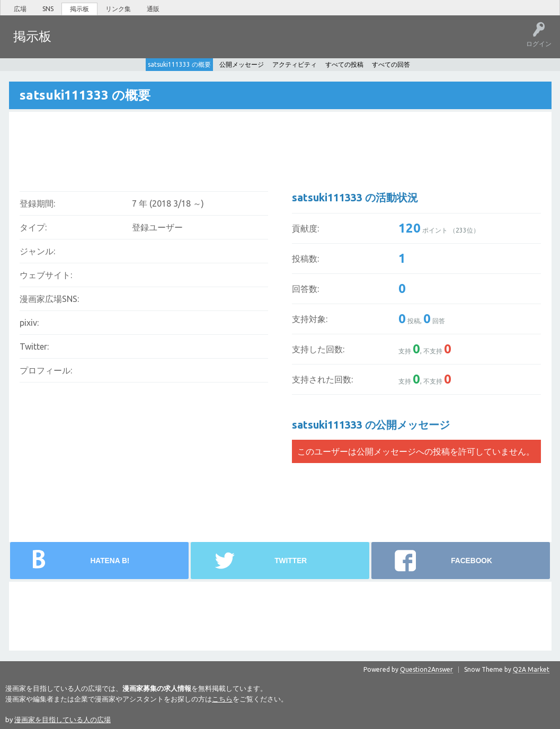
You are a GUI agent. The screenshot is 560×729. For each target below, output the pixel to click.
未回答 (111, 44)
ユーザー (178, 44)
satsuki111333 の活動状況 (355, 196)
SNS (48, 9)
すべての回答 (391, 63)
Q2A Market (531, 668)
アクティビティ (295, 63)
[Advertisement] (211, 144)
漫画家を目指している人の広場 (63, 718)
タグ (144, 44)
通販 (153, 9)
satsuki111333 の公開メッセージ (371, 424)
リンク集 (118, 9)
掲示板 (79, 9)
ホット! (78, 44)
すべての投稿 (344, 63)
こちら (222, 698)
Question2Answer (426, 668)
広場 (20, 9)
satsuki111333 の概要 (179, 63)
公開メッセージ (242, 63)
